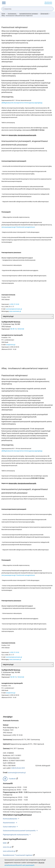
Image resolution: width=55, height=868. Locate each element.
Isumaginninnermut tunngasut (29, 14)
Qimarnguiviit (44, 14)
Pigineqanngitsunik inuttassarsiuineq (16, 835)
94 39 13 (13, 329)
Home (3, 14)
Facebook (12, 779)
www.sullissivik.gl (9, 851)
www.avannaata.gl (15, 311)
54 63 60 (21, 329)
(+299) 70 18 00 (14, 304)
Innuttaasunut (12, 14)
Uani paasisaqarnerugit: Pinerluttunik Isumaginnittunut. (18, 227)
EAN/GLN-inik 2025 (18, 768)
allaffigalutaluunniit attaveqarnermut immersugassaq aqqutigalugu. (22, 103)
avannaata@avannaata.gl (14, 309)
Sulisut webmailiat (9, 827)
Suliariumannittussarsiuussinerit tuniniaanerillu (19, 831)
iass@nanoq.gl (11, 345)
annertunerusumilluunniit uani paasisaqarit (19, 865)
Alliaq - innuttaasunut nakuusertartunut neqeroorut (17, 16)
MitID (5, 843)
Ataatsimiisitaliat (9, 823)
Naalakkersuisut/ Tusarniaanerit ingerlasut (18, 855)
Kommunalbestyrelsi (10, 819)
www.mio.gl (7, 847)
